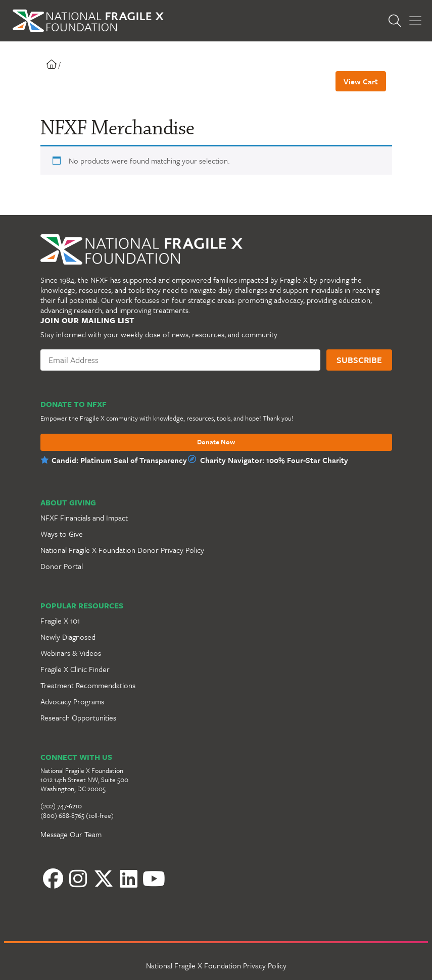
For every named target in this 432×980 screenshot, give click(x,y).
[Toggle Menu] (415, 21)
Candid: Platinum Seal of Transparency (119, 460)
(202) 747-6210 (61, 806)
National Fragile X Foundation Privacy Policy (216, 965)
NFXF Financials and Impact (84, 518)
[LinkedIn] (129, 879)
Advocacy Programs (72, 701)
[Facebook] (53, 879)
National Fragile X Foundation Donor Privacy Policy (122, 550)
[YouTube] (154, 879)
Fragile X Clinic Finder (75, 669)
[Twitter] (104, 879)
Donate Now (216, 442)
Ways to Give (62, 534)
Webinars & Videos (71, 653)
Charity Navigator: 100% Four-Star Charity (274, 460)
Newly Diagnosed (68, 637)
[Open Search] (397, 21)
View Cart (361, 81)
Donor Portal (62, 566)
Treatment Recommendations (88, 685)
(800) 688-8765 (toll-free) (77, 815)
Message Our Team (71, 834)
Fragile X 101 (60, 621)
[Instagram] (78, 879)
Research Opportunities (78, 717)
